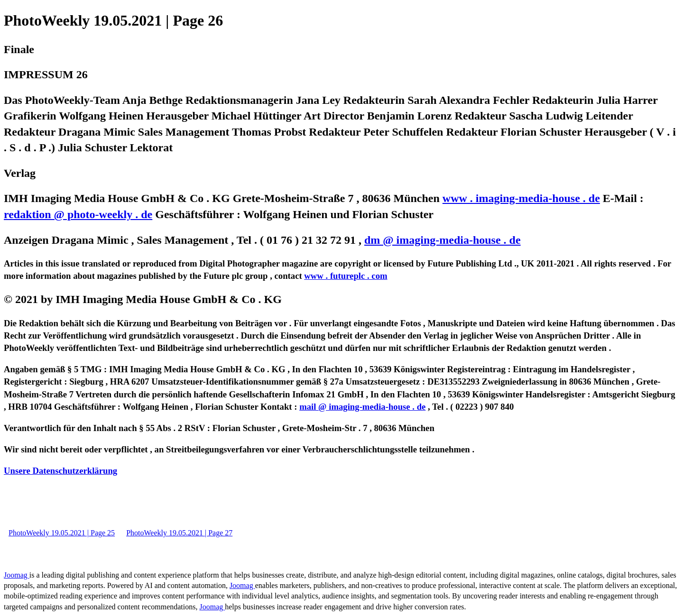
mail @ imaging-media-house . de (362, 407)
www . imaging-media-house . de (521, 198)
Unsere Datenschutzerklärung (60, 471)
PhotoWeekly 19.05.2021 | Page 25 (62, 533)
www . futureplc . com (346, 276)
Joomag (17, 575)
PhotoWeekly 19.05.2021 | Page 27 (179, 533)
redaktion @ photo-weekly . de (78, 214)
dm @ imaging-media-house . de (443, 240)
